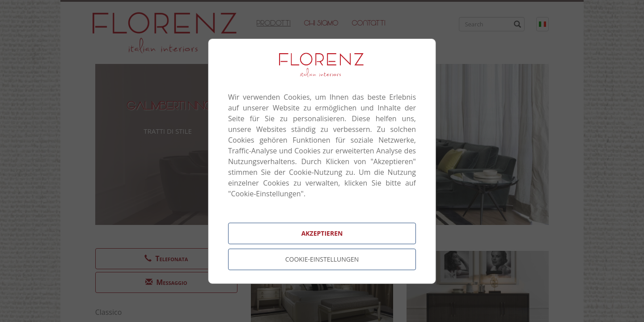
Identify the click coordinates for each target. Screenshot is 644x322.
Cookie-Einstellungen (322, 259)
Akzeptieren (322, 233)
